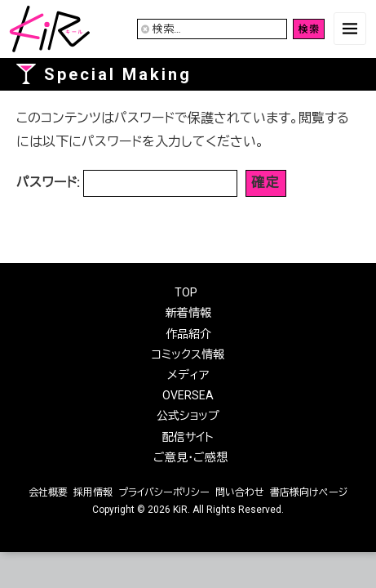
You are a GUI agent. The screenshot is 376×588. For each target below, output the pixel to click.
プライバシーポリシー (164, 492)
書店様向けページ (309, 492)
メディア (188, 375)
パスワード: (127, 183)
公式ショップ (188, 416)
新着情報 (188, 313)
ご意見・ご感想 (190, 457)
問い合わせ (240, 492)
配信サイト (188, 437)
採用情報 (93, 492)
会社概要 (48, 492)
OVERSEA (188, 395)
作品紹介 (188, 334)
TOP (186, 292)
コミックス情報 (188, 354)
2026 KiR (168, 510)
